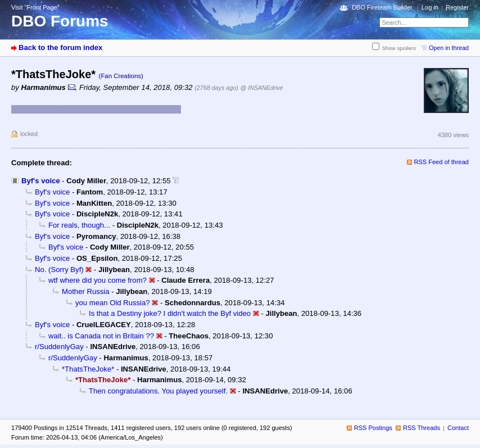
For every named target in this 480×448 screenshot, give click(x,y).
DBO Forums (60, 21)
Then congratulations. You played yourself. (158, 391)
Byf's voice (41, 181)
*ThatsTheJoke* (88, 369)
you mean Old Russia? (113, 303)
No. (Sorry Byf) (59, 270)
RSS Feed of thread (442, 162)
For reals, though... (79, 225)
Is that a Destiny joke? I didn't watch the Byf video (170, 313)
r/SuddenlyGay (59, 347)
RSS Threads (422, 428)
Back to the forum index (60, 47)
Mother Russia (86, 291)
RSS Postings (373, 428)
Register (457, 7)
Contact (458, 428)
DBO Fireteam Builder (382, 7)
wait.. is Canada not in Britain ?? (101, 336)
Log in (430, 7)
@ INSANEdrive (262, 88)
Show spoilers (399, 48)
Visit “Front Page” (35, 7)
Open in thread (449, 48)
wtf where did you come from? (98, 280)
